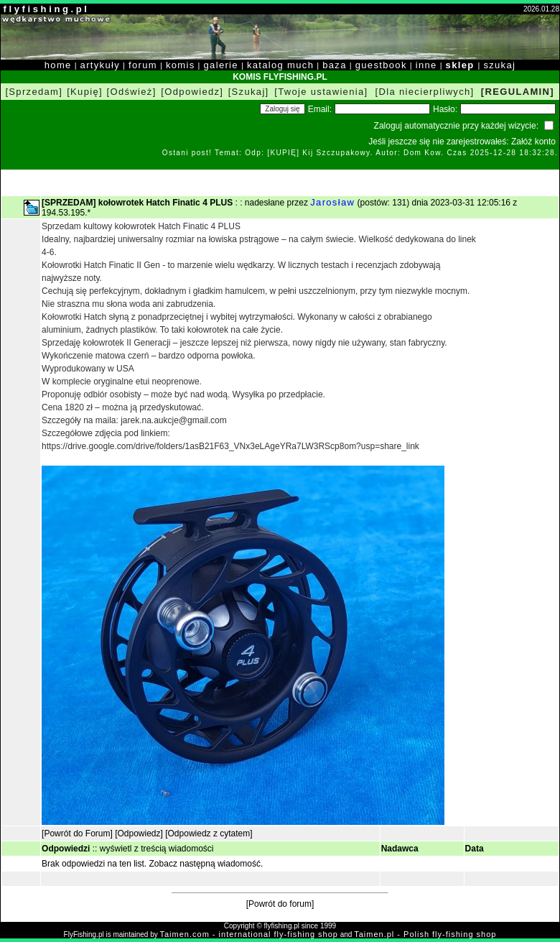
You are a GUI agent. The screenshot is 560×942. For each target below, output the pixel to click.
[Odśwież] (132, 92)
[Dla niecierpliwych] (425, 92)
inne (426, 65)
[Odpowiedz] (192, 92)
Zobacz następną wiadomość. (206, 864)
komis (181, 65)
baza (335, 65)
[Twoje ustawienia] (321, 92)
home (58, 65)
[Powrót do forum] (280, 904)
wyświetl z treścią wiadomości (157, 849)
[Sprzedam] (34, 92)
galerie (221, 65)
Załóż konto (533, 142)
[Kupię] (85, 92)
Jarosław (332, 202)
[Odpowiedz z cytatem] (209, 834)
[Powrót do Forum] (77, 834)
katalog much (280, 65)
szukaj (499, 65)
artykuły (100, 65)
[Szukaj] (249, 92)
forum (143, 65)
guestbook (381, 65)
